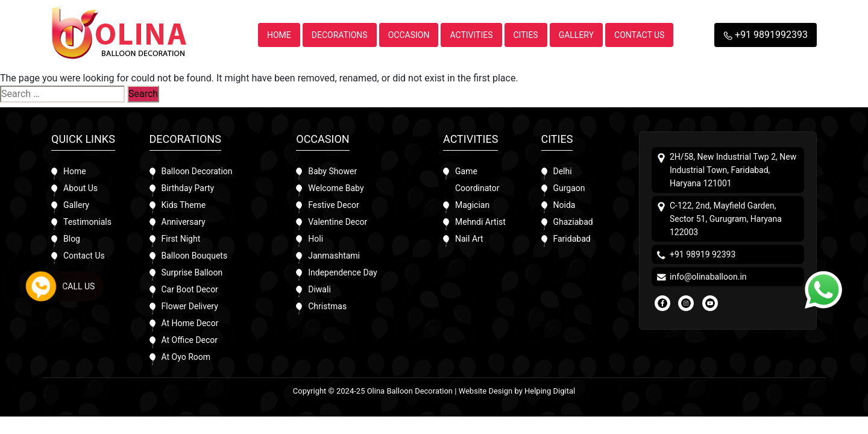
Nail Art (469, 239)
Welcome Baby (336, 188)
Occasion (409, 35)
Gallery (576, 35)
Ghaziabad (573, 222)
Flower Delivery (190, 306)
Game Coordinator (477, 180)
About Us (80, 188)
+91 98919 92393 (703, 254)
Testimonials (87, 222)
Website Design (486, 391)
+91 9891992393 (766, 35)
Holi (316, 239)
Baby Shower (332, 171)
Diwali (319, 289)
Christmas (327, 306)
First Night (181, 239)
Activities (471, 35)
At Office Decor (190, 340)
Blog (72, 239)
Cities (526, 35)
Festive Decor (334, 205)
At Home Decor (190, 323)
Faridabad (572, 239)
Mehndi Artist (480, 222)
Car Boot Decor (190, 289)
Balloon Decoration (197, 171)
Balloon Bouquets (195, 256)
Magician (472, 205)
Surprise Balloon (192, 272)
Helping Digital (550, 391)
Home (279, 35)
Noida (565, 205)
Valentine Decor (338, 222)
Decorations (340, 35)
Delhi (563, 171)
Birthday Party (188, 188)
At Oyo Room (186, 357)
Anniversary (184, 222)
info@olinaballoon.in (708, 277)
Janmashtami (334, 256)
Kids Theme (184, 205)
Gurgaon (569, 188)
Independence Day (342, 272)
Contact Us (639, 35)
